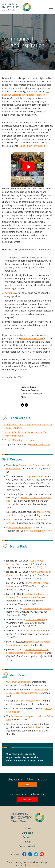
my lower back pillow (19, 527)
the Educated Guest (40, 445)
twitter (36, 854)
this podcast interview (34, 95)
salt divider (35, 727)
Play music (10, 293)
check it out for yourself (33, 146)
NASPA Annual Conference (37, 608)
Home (27, 828)
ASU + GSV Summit (35, 631)
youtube (42, 854)
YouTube (28, 800)
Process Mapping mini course (20, 440)
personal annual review (28, 701)
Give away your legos (18, 682)
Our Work (28, 837)
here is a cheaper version (39, 531)
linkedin (30, 854)
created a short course (32, 338)
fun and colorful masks (31, 465)
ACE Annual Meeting (36, 620)
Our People (27, 833)
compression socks (35, 476)
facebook (24, 854)
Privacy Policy (33, 865)
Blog (27, 785)
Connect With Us (27, 846)
